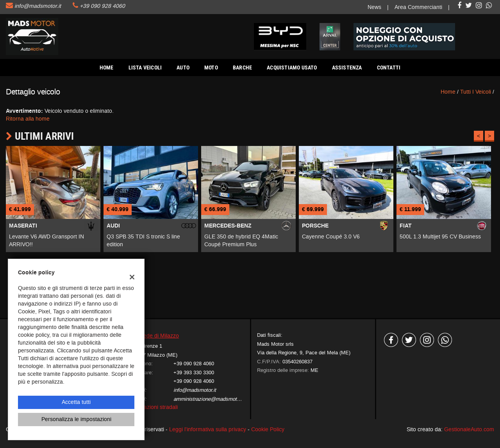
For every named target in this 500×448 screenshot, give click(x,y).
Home (107, 68)
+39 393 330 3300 (194, 372)
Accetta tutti (76, 402)
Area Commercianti (418, 7)
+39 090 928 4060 (102, 6)
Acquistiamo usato (292, 68)
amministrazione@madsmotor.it (209, 399)
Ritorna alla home (28, 119)
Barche (242, 68)
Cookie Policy (268, 429)
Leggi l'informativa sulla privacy (208, 429)
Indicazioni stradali (155, 407)
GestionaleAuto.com (469, 429)
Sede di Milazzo (159, 336)
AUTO (183, 68)
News (374, 7)
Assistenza (347, 68)
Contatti (389, 68)
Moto (211, 68)
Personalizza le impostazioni (76, 419)
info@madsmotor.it (38, 6)
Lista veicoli (145, 68)
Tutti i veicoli (476, 92)
